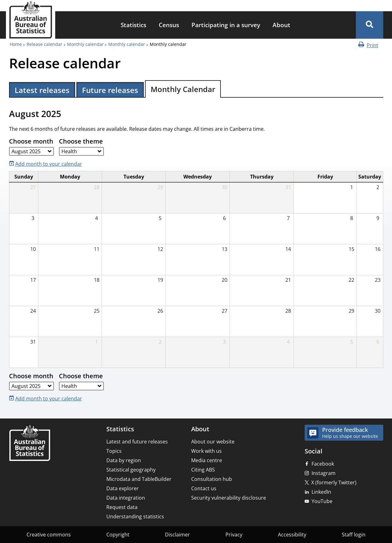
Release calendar (44, 44)
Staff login (354, 535)
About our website (213, 442)
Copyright (118, 535)
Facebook (323, 464)
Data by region (124, 460)
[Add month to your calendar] (47, 163)
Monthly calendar (85, 44)
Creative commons (49, 535)
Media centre (207, 460)
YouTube (322, 501)
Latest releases (42, 90)
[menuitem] (133, 25)
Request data (122, 507)
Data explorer (123, 488)
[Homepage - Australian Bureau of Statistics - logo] (31, 20)
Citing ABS (203, 470)
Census (169, 25)
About (281, 25)
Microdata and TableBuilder (139, 479)
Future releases (110, 90)
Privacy (234, 535)
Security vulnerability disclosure (229, 498)
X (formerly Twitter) (334, 482)
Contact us (204, 488)
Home (16, 44)
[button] (370, 25)
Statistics (133, 25)
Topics (114, 451)
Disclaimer (177, 535)
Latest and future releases (137, 442)
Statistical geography (131, 470)
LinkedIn (321, 492)
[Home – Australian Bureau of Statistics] (30, 444)
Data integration (126, 498)
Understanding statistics (135, 516)
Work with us (206, 451)
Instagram (324, 473)
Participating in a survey (226, 25)
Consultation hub (212, 479)
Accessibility (292, 535)
